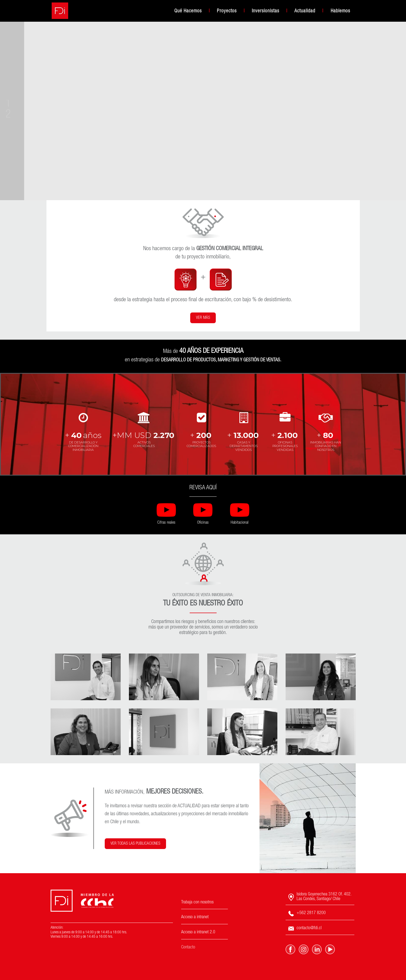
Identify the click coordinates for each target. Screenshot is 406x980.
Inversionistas (266, 11)
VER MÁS (203, 318)
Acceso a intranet (195, 917)
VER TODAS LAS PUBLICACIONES (135, 844)
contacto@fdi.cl (305, 929)
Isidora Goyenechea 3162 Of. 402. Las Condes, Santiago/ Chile (320, 897)
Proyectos (227, 11)
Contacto (188, 948)
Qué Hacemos (188, 11)
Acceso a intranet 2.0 (198, 932)
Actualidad (305, 11)
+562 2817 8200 (307, 914)
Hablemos (340, 11)
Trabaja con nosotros (197, 903)
